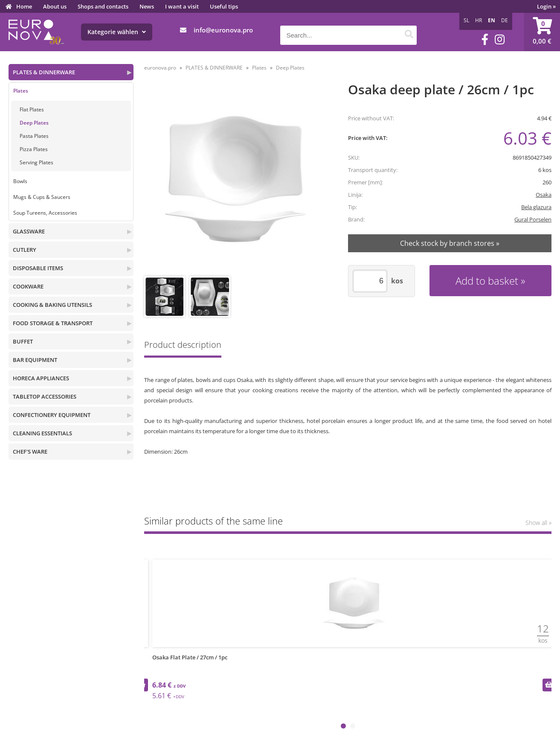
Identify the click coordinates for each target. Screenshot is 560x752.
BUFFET (23, 341)
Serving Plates (36, 162)
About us (55, 6)
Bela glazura (536, 207)
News (147, 6)
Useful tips (224, 6)
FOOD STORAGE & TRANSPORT (53, 323)
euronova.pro (160, 68)
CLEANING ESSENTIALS (42, 433)
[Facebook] (485, 39)
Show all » (538, 523)
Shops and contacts (103, 6)
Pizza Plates (34, 149)
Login (546, 6)
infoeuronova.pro (223, 30)
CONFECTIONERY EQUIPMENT (52, 415)
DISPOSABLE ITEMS (38, 268)
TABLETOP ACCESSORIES (45, 396)
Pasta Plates (34, 136)
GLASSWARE (29, 231)
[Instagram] (500, 39)
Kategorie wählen (117, 32)
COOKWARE (28, 286)
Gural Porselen (533, 219)
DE (505, 20)
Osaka (544, 195)
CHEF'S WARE (30, 452)
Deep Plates (34, 123)
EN (492, 20)
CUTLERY (25, 250)
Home (24, 6)
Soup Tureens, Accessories (45, 213)
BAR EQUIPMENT (35, 360)
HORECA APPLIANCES (41, 378)
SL (466, 20)
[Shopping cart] (542, 32)
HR (479, 20)
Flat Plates (32, 109)
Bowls (20, 181)
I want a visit (182, 6)
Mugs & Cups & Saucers (42, 197)
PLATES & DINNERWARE (44, 72)
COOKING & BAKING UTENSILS (52, 305)
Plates (21, 91)
